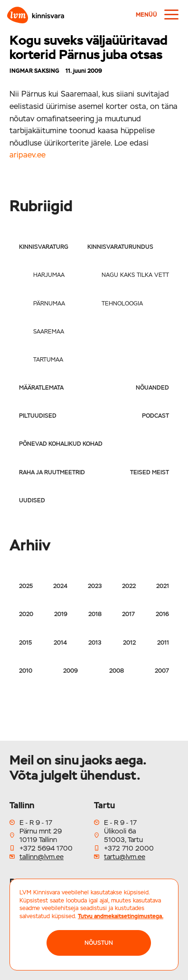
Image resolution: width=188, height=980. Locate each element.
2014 (60, 643)
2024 (60, 586)
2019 (61, 614)
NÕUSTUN (99, 943)
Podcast (155, 416)
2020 (26, 614)
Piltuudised (38, 416)
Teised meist (150, 472)
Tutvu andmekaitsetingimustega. (121, 916)
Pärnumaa (49, 304)
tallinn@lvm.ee (42, 857)
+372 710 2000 (129, 848)
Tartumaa (48, 360)
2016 (162, 614)
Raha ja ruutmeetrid (52, 472)
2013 (95, 643)
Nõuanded (152, 388)
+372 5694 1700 (46, 848)
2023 (95, 586)
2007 (162, 671)
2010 (26, 671)
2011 (163, 643)
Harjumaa (49, 275)
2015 (25, 643)
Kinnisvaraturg (44, 247)
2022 (129, 586)
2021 (163, 586)
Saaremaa (49, 332)
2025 (26, 586)
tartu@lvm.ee (125, 857)
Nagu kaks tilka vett (135, 275)
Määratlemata (41, 388)
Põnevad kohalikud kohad (61, 444)
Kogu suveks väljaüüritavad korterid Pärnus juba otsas (89, 47)
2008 (117, 671)
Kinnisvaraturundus (120, 247)
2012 (129, 643)
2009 (70, 671)
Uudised (32, 500)
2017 (128, 614)
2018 (95, 614)
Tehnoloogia (122, 304)
